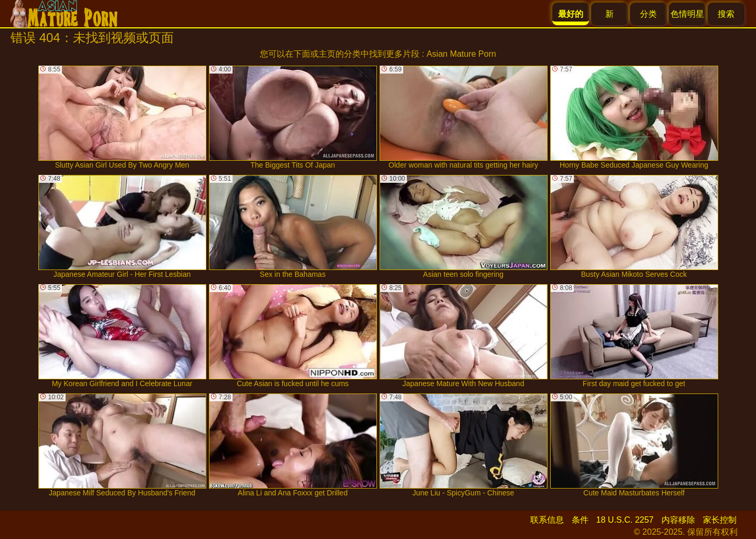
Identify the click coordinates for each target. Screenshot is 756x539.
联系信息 (547, 520)
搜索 (726, 14)
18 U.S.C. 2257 (625, 520)
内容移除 (678, 520)
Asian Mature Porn (461, 54)
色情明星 (687, 14)
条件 (580, 520)
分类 (648, 14)
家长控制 (720, 520)
